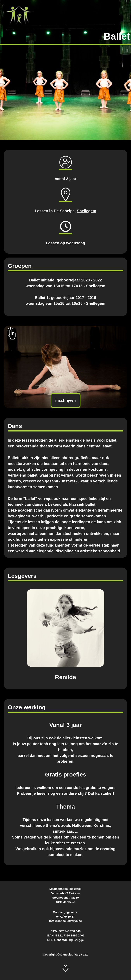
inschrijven (65, 400)
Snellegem (86, 211)
